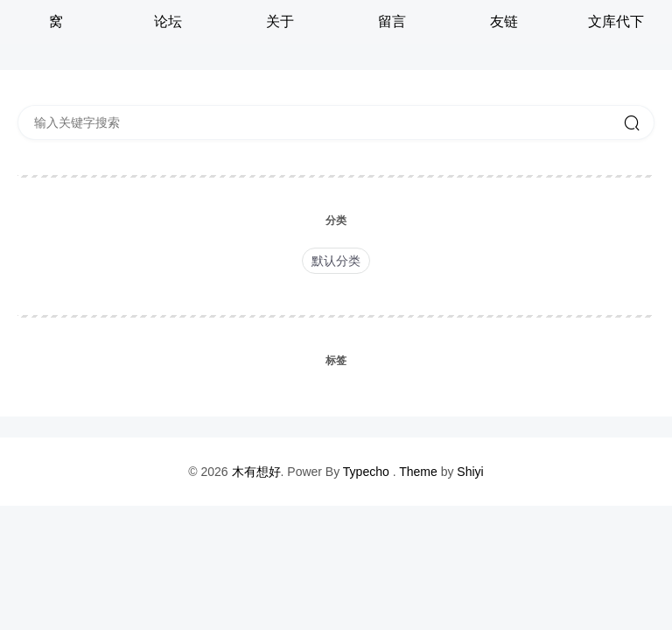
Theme (418, 472)
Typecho (366, 472)
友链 (504, 21)
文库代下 (616, 21)
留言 (392, 21)
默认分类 (336, 261)
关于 (280, 21)
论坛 (168, 21)
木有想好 (256, 472)
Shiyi (470, 472)
